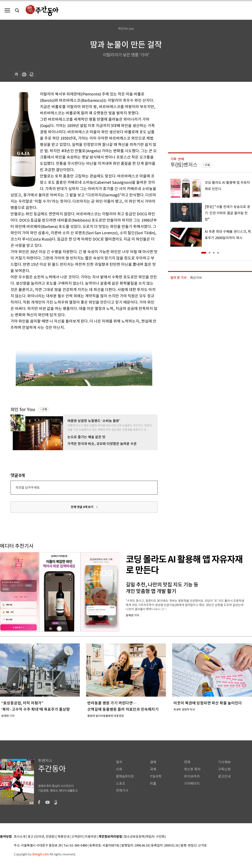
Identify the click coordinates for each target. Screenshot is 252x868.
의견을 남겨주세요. (28, 488)
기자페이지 (192, 784)
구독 (45, 409)
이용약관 (91, 837)
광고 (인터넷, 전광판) (42, 837)
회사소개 (20, 837)
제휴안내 (63, 837)
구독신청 (224, 769)
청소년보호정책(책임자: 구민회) (145, 837)
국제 (153, 769)
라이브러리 (192, 776)
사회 (119, 769)
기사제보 (224, 762)
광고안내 (224, 776)
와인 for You (23, 410)
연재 (187, 762)
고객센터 (77, 837)
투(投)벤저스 (184, 165)
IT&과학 (156, 776)
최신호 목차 (192, 769)
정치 (119, 762)
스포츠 (121, 784)
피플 (153, 784)
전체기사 (122, 791)
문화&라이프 (125, 776)
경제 (153, 762)
